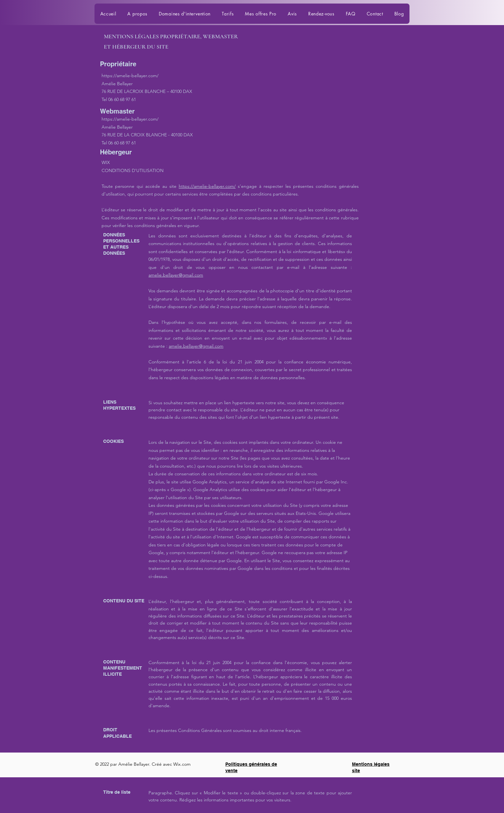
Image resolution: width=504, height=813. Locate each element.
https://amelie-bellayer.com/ (130, 76)
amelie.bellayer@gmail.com (176, 275)
